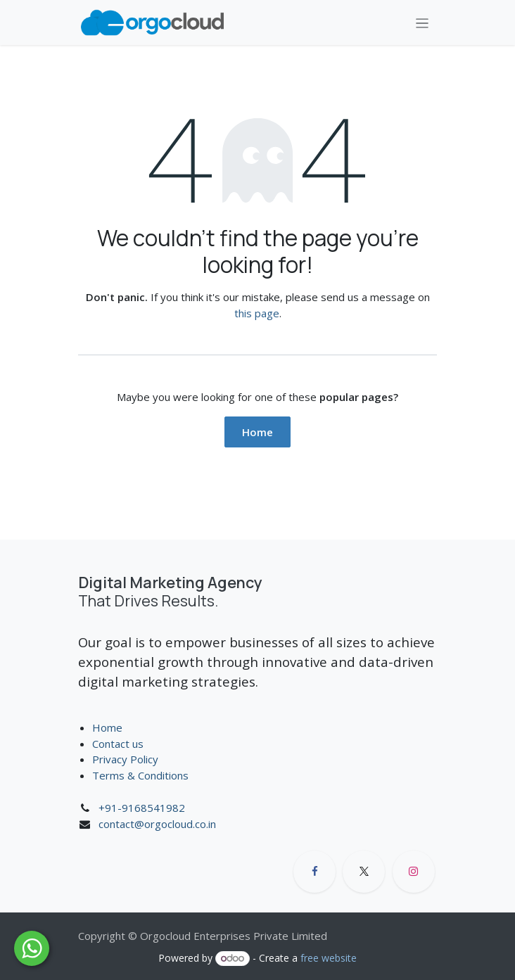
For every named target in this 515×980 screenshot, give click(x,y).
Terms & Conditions (142, 775)
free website (329, 958)
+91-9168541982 (142, 808)
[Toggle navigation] (422, 23)
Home (257, 432)
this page (257, 313)
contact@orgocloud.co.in (157, 824)
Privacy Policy (125, 759)
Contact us (118, 744)
